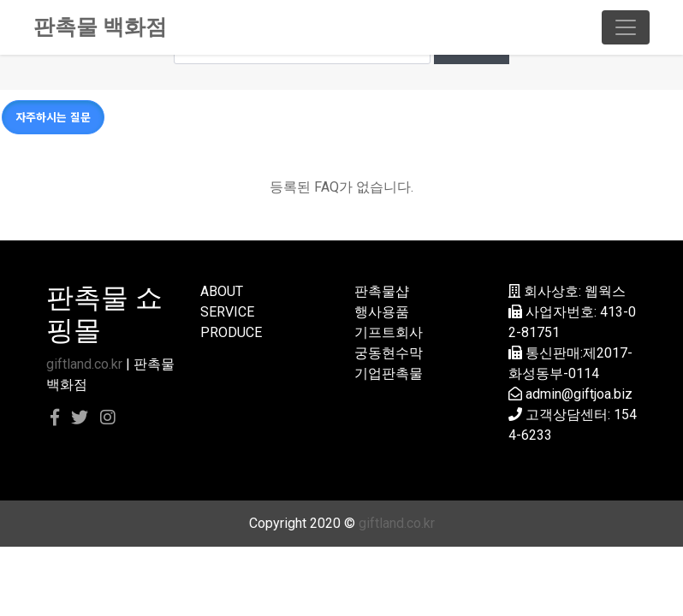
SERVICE (227, 312)
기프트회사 (389, 332)
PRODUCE (231, 332)
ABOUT (222, 291)
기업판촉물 (389, 373)
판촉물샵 (382, 291)
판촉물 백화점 (100, 27)
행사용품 (382, 312)
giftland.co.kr (84, 364)
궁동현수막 (389, 353)
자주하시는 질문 (53, 117)
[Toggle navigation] (626, 27)
